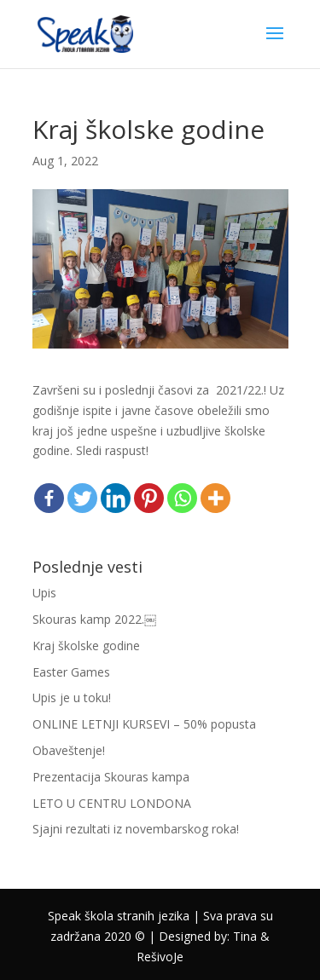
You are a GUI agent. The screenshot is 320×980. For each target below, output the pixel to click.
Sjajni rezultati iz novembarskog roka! (136, 829)
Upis (44, 593)
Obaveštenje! (69, 750)
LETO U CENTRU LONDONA (112, 803)
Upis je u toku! (72, 698)
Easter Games (71, 672)
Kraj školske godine (86, 646)
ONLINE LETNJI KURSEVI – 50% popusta (144, 724)
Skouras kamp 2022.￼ (94, 619)
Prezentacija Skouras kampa (111, 777)
